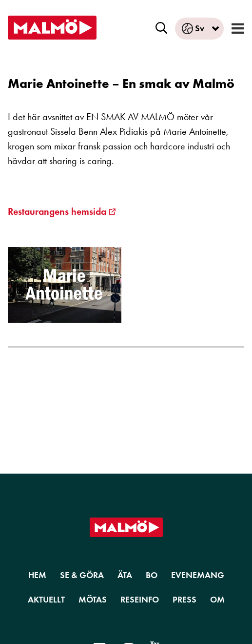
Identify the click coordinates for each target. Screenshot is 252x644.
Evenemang (198, 575)
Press (184, 600)
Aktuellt (46, 600)
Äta (125, 575)
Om (217, 600)
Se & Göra (82, 575)
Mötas (93, 600)
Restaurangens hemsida (57, 211)
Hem (37, 575)
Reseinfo (140, 600)
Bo (152, 575)
